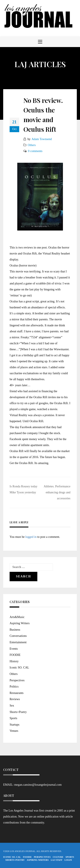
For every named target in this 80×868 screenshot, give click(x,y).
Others (32, 145)
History (14, 661)
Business (15, 630)
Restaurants (17, 693)
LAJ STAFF (57, 860)
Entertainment (18, 642)
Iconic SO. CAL (19, 668)
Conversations (18, 636)
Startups (15, 725)
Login (68, 860)
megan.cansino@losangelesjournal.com (38, 785)
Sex (12, 706)
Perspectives (17, 680)
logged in (31, 537)
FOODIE (15, 655)
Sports (13, 718)
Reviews (15, 699)
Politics (14, 687)
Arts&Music (17, 617)
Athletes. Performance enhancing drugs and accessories (57, 492)
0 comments (35, 151)
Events (14, 649)
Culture (58, 857)
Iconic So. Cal (12, 857)
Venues (14, 731)
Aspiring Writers (20, 623)
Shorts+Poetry (18, 712)
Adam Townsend (42, 139)
